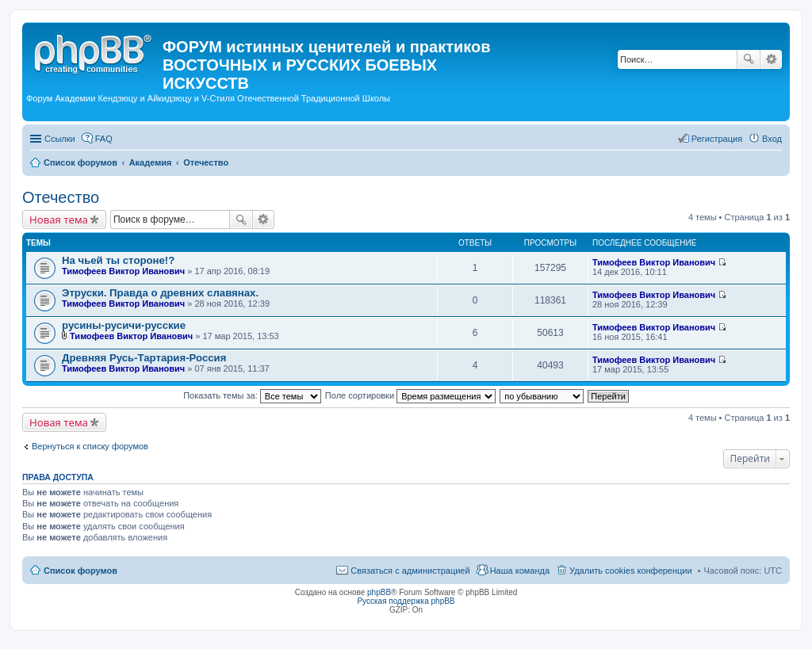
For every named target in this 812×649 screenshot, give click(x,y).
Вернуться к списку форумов (90, 446)
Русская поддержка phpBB (406, 601)
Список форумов (80, 571)
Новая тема (59, 220)
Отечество (61, 197)
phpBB (379, 592)
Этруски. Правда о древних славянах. (160, 293)
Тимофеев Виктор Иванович (123, 271)
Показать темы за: (252, 395)
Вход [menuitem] (772, 139)
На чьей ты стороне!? (118, 260)
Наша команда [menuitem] (520, 571)
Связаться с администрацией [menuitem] (410, 571)
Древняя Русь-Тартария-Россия (144, 358)
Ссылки (60, 139)
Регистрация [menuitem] (717, 139)
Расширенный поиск (771, 59)
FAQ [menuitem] (104, 139)
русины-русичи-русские (124, 325)
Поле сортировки (410, 395)
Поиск (749, 59)
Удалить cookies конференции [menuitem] (631, 571)
